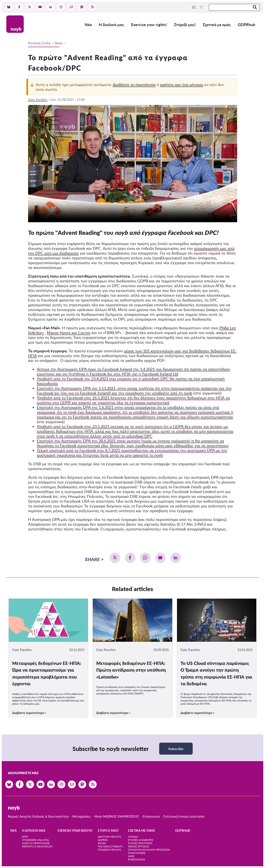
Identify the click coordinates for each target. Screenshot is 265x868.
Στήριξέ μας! (185, 25)
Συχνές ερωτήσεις (140, 843)
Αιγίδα (102, 843)
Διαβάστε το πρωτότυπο (134, 84)
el (195, 7)
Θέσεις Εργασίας (139, 846)
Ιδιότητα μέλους (109, 837)
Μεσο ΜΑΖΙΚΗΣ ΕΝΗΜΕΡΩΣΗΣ (117, 816)
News (59, 43)
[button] (115, 558)
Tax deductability (110, 846)
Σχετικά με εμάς (217, 25)
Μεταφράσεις (82, 816)
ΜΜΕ (131, 856)
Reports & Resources (37, 846)
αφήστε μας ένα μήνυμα (182, 84)
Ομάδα (133, 837)
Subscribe (176, 749)
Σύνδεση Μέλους (109, 850)
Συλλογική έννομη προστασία (184, 816)
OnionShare (137, 853)
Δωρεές (103, 840)
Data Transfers (38, 100)
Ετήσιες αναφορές (141, 840)
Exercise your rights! (149, 25)
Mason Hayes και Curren (69, 333)
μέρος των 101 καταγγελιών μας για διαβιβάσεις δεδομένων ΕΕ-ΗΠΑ (132, 353)
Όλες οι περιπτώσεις (36, 843)
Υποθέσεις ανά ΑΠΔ (35, 840)
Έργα (25, 837)
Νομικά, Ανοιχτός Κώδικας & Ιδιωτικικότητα (38, 816)
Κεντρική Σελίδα (40, 43)
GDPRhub (246, 25)
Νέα (88, 25)
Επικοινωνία (151, 816)
